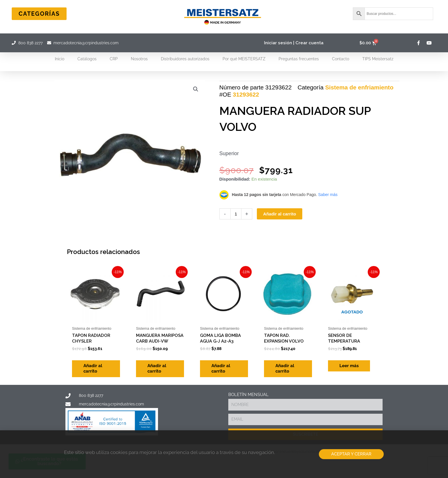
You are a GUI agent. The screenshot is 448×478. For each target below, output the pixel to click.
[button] (196, 89)
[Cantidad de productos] (236, 214)
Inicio (60, 59)
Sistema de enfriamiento (359, 87)
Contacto (341, 59)
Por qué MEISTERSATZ (244, 59)
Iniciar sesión (278, 43)
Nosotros (139, 59)
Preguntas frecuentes (299, 59)
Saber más (328, 195)
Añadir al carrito (280, 214)
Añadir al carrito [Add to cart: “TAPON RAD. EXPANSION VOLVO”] (285, 369)
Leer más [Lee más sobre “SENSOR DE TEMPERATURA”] (349, 366)
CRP (114, 59)
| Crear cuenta (308, 43)
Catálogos (87, 59)
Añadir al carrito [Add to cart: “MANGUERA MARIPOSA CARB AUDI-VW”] (157, 369)
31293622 (246, 94)
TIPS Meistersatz (378, 59)
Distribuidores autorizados (185, 59)
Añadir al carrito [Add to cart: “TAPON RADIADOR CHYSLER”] (93, 369)
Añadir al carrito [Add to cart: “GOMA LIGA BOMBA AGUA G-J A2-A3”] (221, 369)
